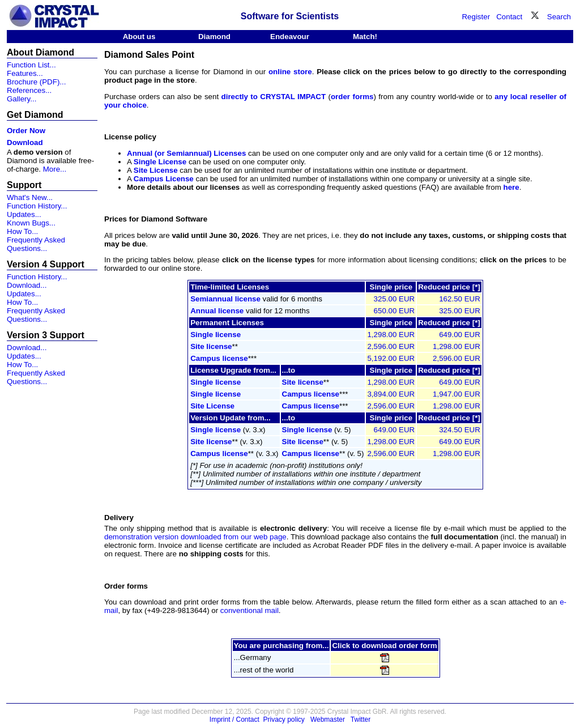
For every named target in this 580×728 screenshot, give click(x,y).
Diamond (214, 37)
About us (139, 37)
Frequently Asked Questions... (36, 244)
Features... (25, 73)
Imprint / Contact (234, 720)
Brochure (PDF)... (36, 82)
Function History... (37, 206)
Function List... (31, 65)
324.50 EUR (460, 430)
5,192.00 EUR (391, 358)
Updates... (24, 214)
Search (559, 17)
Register (476, 17)
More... (55, 169)
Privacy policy (284, 720)
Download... (27, 285)
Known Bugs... (31, 223)
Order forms (126, 586)
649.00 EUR (460, 335)
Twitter (361, 720)
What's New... (30, 197)
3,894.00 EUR (391, 394)
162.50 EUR (460, 299)
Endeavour (290, 37)
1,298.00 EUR (391, 335)
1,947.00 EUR (457, 394)
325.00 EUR (395, 299)
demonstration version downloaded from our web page (195, 537)
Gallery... (22, 99)
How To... (22, 231)
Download (25, 142)
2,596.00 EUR (391, 346)
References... (29, 90)
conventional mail (250, 610)
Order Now (26, 131)
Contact (509, 17)
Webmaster (328, 720)
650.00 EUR (395, 311)
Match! (365, 37)
